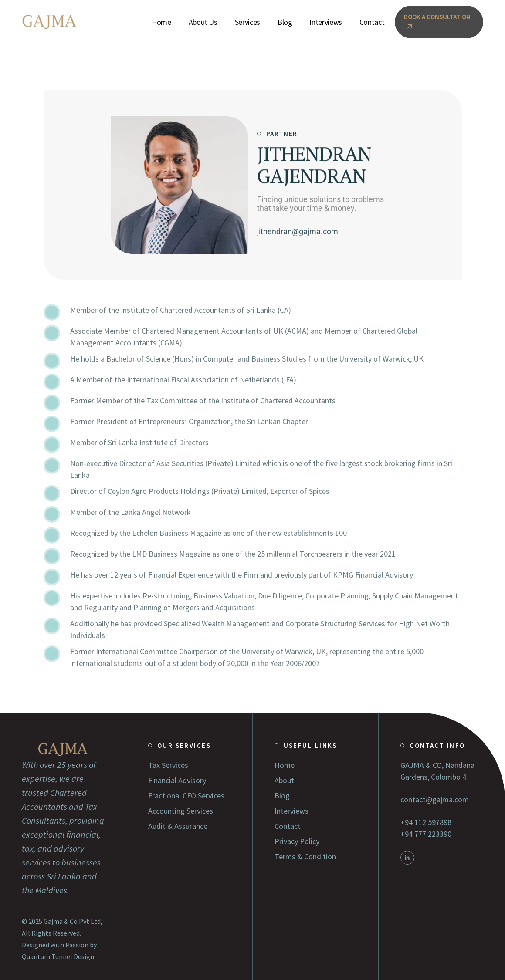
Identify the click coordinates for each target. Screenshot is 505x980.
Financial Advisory (177, 780)
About (284, 780)
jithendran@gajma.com (298, 231)
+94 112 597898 (426, 822)
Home (285, 765)
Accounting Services (181, 811)
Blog (282, 796)
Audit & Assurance (178, 826)
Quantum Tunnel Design (58, 956)
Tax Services (168, 765)
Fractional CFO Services (186, 796)
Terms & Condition (305, 857)
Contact (288, 826)
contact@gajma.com (435, 799)
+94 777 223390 (426, 834)
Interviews (291, 811)
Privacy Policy (297, 841)
